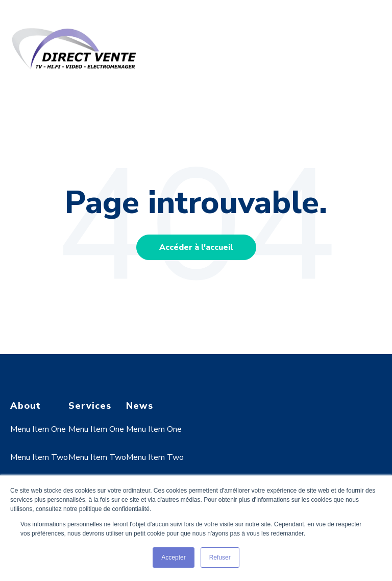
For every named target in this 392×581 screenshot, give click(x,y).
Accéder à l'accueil (196, 247)
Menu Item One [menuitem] (38, 429)
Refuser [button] (220, 557)
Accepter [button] (173, 557)
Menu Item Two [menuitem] (39, 457)
